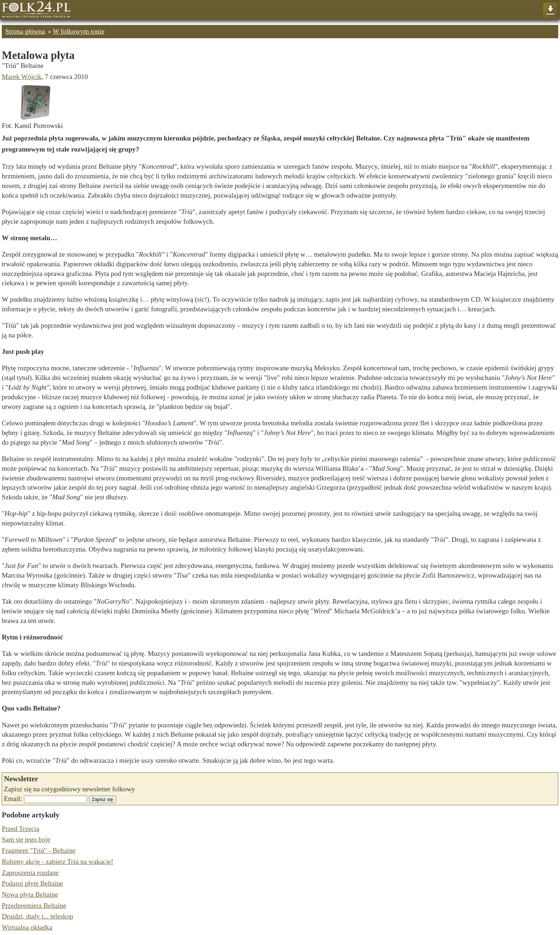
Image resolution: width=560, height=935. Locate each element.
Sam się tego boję (26, 839)
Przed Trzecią (21, 829)
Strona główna (25, 31)
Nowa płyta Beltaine (30, 894)
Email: (13, 799)
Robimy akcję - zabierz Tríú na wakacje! (57, 862)
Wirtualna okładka (27, 927)
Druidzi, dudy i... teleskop (37, 916)
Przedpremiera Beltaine (34, 906)
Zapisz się (102, 799)
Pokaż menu (550, 10)
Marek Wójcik (22, 77)
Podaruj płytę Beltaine (32, 883)
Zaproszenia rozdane (30, 873)
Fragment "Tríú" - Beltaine (39, 850)
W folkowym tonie (79, 31)
